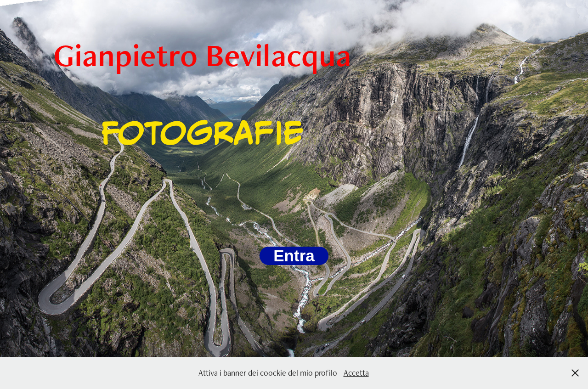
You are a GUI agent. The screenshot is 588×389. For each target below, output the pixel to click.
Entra (294, 256)
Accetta (356, 373)
